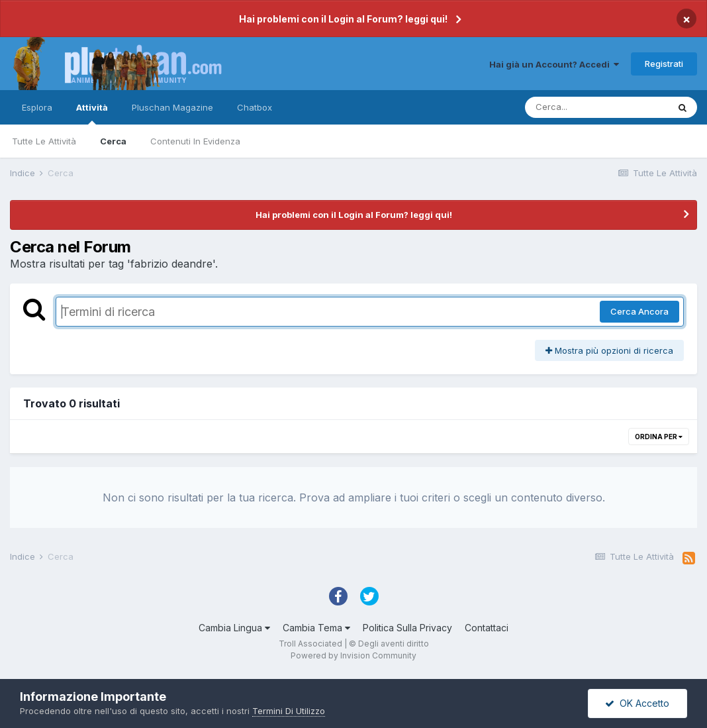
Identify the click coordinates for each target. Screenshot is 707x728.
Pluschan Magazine (172, 107)
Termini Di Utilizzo (289, 711)
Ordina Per (659, 437)
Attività (92, 113)
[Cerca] (596, 107)
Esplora (37, 107)
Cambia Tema (316, 628)
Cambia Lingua (234, 628)
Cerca (113, 141)
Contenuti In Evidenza (195, 141)
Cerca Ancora (639, 311)
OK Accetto (637, 703)
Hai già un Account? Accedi (554, 64)
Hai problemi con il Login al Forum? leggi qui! (343, 19)
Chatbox (255, 107)
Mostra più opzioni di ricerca (609, 350)
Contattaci (487, 628)
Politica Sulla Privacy (407, 628)
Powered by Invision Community (353, 655)
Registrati (664, 64)
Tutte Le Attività (44, 141)
